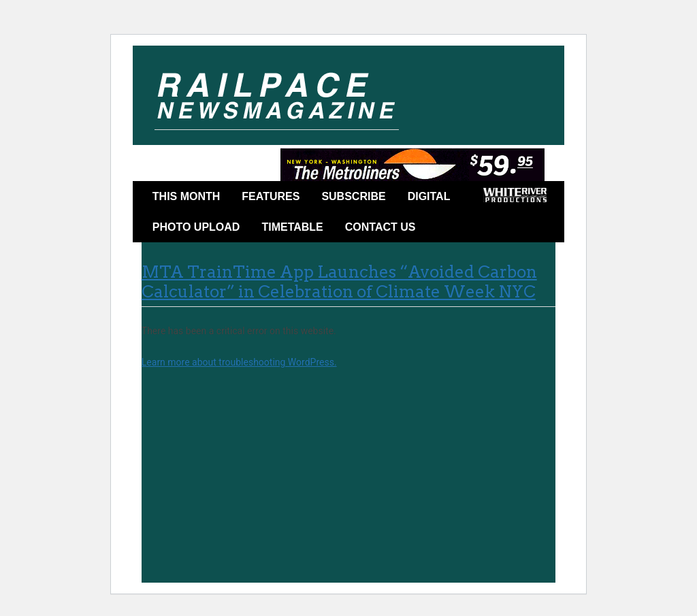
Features (271, 196)
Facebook (447, 229)
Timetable (292, 227)
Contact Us (380, 227)
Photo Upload (196, 227)
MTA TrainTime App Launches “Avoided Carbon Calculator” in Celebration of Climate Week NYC (339, 282)
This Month (187, 196)
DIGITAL (429, 196)
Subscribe (353, 196)
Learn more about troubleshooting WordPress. (239, 362)
